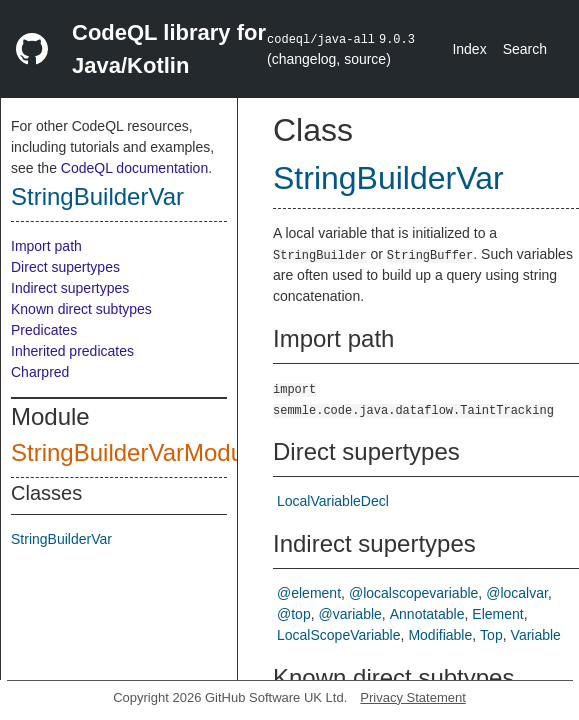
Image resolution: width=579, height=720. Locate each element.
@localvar (517, 593)
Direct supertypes (65, 267)
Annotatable (427, 614)
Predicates (44, 330)
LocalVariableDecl (333, 501)
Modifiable (440, 635)
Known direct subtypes (81, 309)
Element (497, 614)
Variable (536, 635)
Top (491, 635)
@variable (350, 614)
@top (294, 614)
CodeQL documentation (134, 168)
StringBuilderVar (97, 196)
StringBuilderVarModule (137, 452)
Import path (46, 246)
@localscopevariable (413, 593)
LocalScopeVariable (339, 635)
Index (469, 49)
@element (309, 593)
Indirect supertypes (70, 288)
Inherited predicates (72, 351)
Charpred (40, 372)
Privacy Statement (413, 697)
